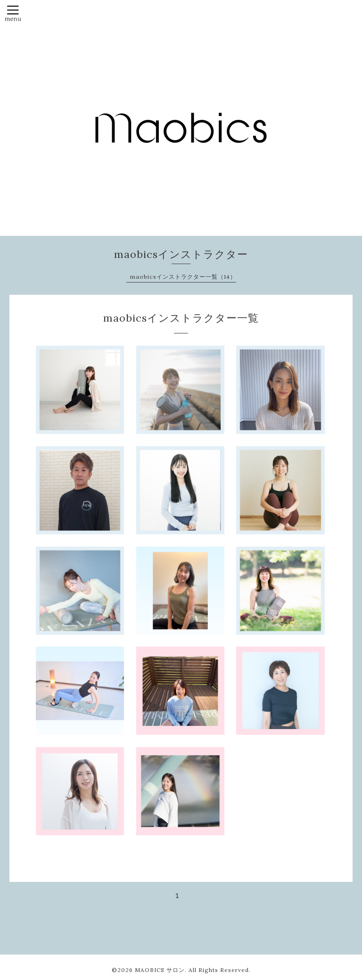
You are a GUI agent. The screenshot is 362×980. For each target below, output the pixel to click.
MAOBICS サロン (160, 970)
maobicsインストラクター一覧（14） (183, 277)
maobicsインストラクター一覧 (181, 318)
